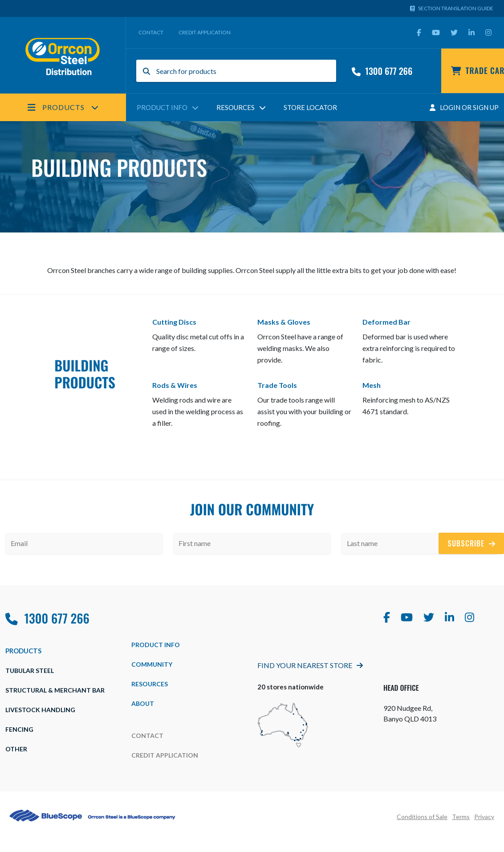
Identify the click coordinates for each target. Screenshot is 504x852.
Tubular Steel (30, 671)
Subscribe (471, 543)
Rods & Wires (175, 385)
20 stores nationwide (291, 687)
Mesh (372, 385)
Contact (151, 32)
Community (152, 664)
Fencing (19, 729)
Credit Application (205, 32)
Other (16, 749)
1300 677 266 (382, 71)
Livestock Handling (40, 710)
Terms (461, 817)
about (143, 703)
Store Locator (310, 107)
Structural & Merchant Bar (55, 690)
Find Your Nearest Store (310, 665)
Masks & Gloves (284, 322)
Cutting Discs (174, 322)
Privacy (484, 817)
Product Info (168, 107)
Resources (241, 107)
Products (63, 107)
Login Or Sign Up (464, 107)
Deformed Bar (386, 322)
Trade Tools (277, 385)
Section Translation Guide (452, 8)
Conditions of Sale (422, 817)
